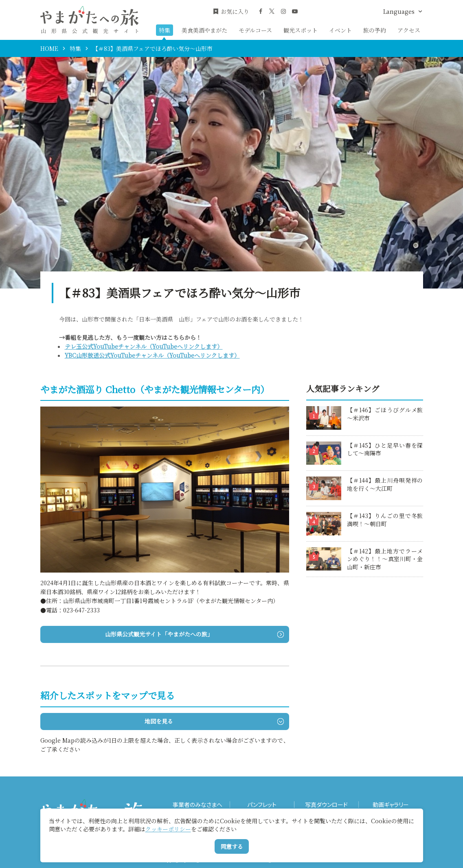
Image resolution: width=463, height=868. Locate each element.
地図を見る (214, 721)
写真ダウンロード (326, 805)
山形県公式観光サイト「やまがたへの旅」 (194, 634)
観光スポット (301, 30)
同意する (232, 846)
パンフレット (262, 805)
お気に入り (231, 12)
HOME (49, 48)
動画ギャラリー (391, 805)
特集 (165, 30)
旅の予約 (375, 30)
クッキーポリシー (168, 829)
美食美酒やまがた (204, 30)
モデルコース (255, 30)
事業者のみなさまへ (197, 805)
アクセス (409, 30)
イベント (340, 30)
